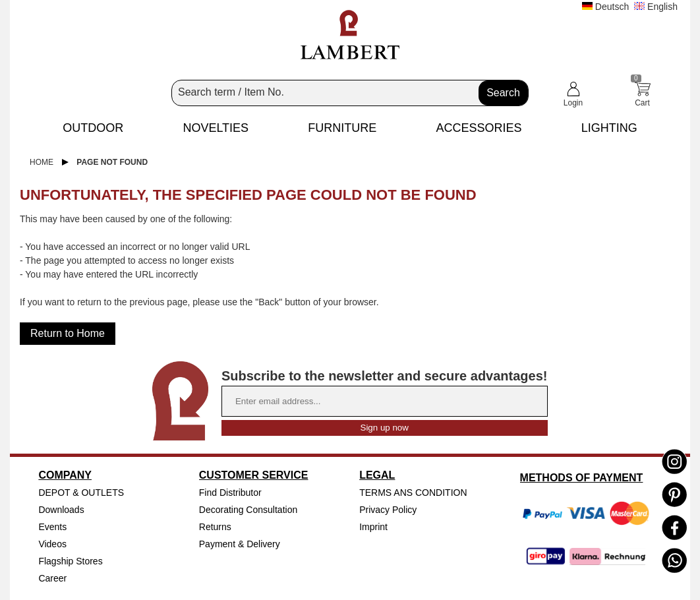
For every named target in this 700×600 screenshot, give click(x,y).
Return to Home (68, 333)
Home (42, 162)
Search (503, 93)
